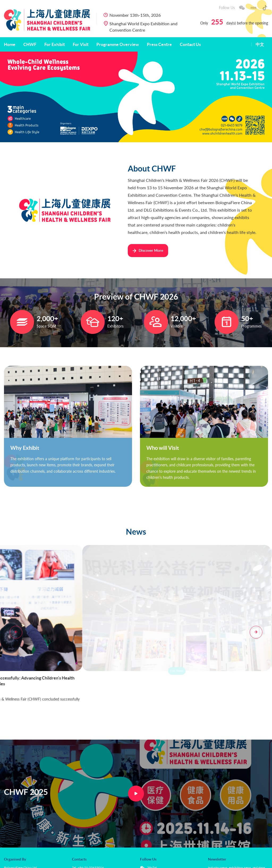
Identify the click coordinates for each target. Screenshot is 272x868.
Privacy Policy (53, 861)
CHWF (30, 44)
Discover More (148, 250)
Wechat (152, 818)
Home (10, 44)
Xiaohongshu (156, 824)
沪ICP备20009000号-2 (144, 861)
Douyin (152, 830)
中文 (260, 44)
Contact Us (190, 44)
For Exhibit (55, 44)
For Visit (81, 44)
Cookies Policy (78, 861)
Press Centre (159, 44)
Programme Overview (118, 44)
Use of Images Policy (108, 861)
